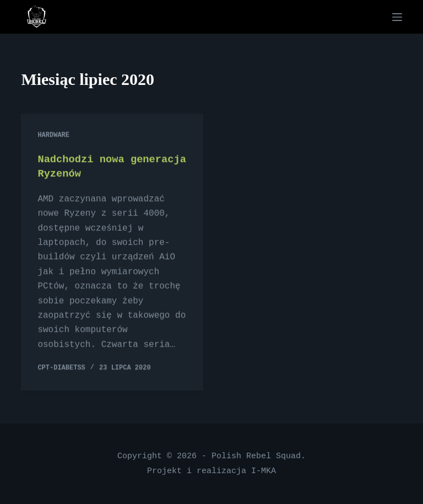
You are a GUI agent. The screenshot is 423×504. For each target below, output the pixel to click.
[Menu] (397, 17)
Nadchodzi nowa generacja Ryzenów (94, 167)
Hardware (53, 136)
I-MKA (264, 471)
